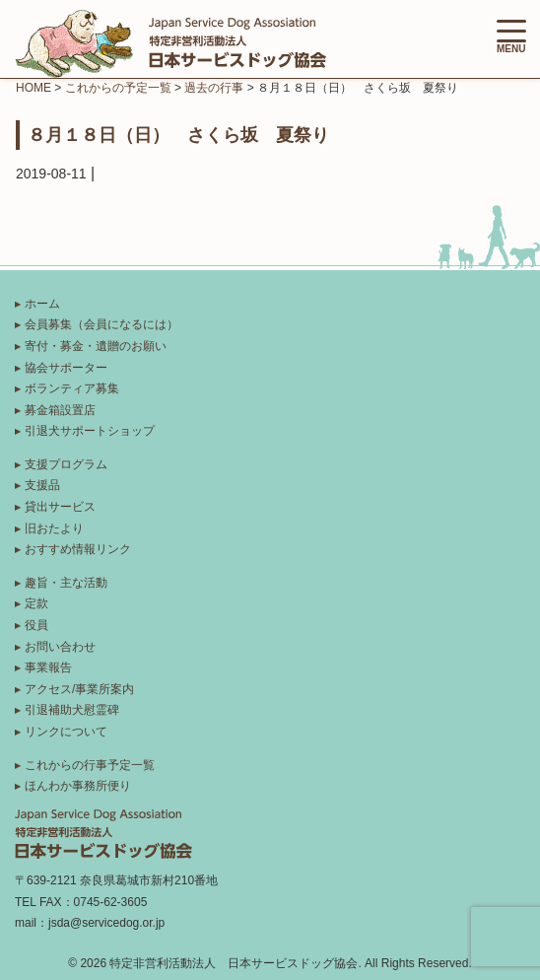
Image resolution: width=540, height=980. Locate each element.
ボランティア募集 (72, 388)
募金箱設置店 (60, 410)
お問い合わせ (60, 647)
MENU (511, 37)
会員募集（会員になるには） (101, 324)
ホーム (42, 304)
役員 (36, 625)
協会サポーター (66, 368)
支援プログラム (66, 464)
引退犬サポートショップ (90, 431)
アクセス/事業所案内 (79, 689)
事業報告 (48, 667)
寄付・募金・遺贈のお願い (96, 346)
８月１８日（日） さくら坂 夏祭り (178, 134)
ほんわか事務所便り (78, 786)
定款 (36, 603)
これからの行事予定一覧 (90, 765)
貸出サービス (60, 507)
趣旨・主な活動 (66, 583)
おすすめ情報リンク (78, 549)
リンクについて (66, 732)
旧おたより (54, 528)
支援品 (42, 485)
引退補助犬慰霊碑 (72, 710)
